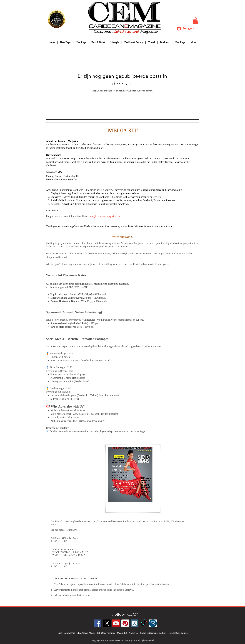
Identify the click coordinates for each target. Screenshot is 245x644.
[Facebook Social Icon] (98, 623)
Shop (143, 633)
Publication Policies (179, 633)
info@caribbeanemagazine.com (105, 216)
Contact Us (69, 633)
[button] (195, 21)
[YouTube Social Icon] (116, 623)
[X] (107, 623)
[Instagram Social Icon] (134, 623)
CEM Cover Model (86, 633)
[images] (153, 623)
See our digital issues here (64, 530)
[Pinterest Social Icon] (125, 623)
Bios (60, 633)
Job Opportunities (106, 633)
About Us (134, 633)
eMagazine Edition (156, 633)
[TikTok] (144, 623)
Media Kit (122, 633)
